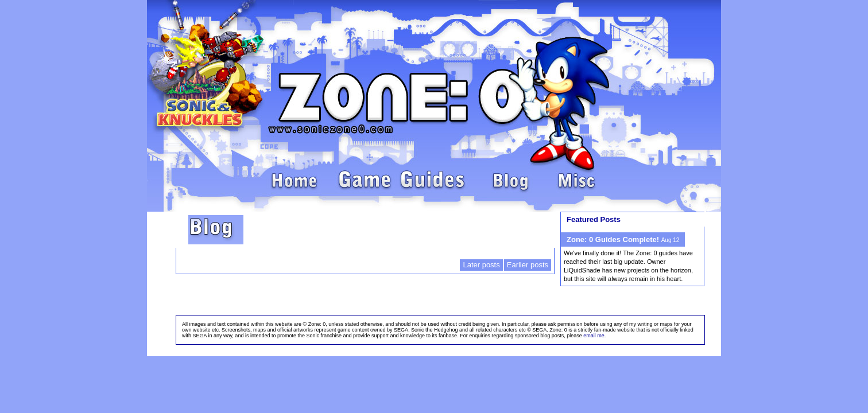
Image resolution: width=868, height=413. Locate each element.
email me (594, 336)
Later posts (481, 265)
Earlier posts (528, 265)
